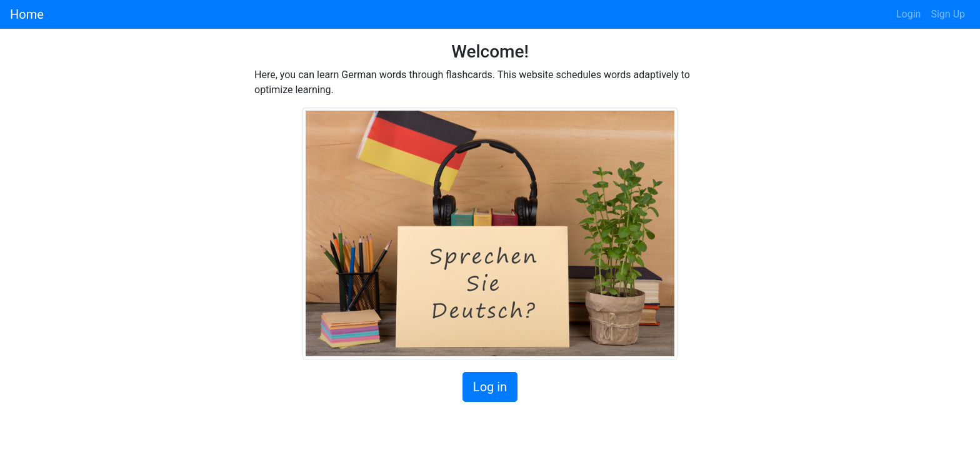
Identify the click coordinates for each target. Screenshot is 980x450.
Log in (490, 387)
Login (908, 14)
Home (27, 14)
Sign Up (948, 14)
